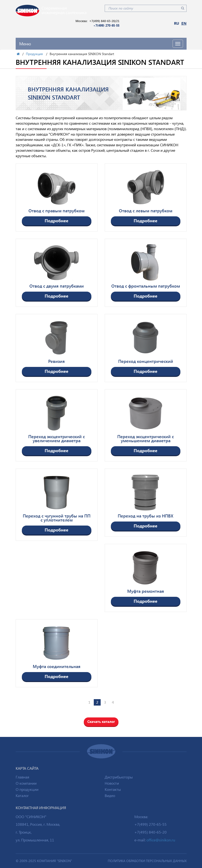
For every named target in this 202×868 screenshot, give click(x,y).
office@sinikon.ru (161, 840)
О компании (26, 783)
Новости (112, 783)
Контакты (113, 789)
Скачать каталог (101, 721)
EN (184, 23)
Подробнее (56, 221)
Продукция (34, 54)
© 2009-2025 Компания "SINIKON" (44, 861)
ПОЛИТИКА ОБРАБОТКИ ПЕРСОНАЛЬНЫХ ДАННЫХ (147, 861)
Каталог (22, 795)
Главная (22, 777)
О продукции (27, 789)
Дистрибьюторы (119, 777)
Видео (110, 795)
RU (177, 23)
